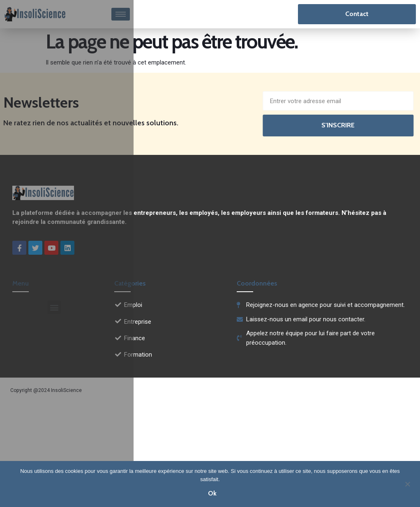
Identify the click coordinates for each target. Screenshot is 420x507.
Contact (357, 14)
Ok (212, 493)
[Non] (407, 483)
